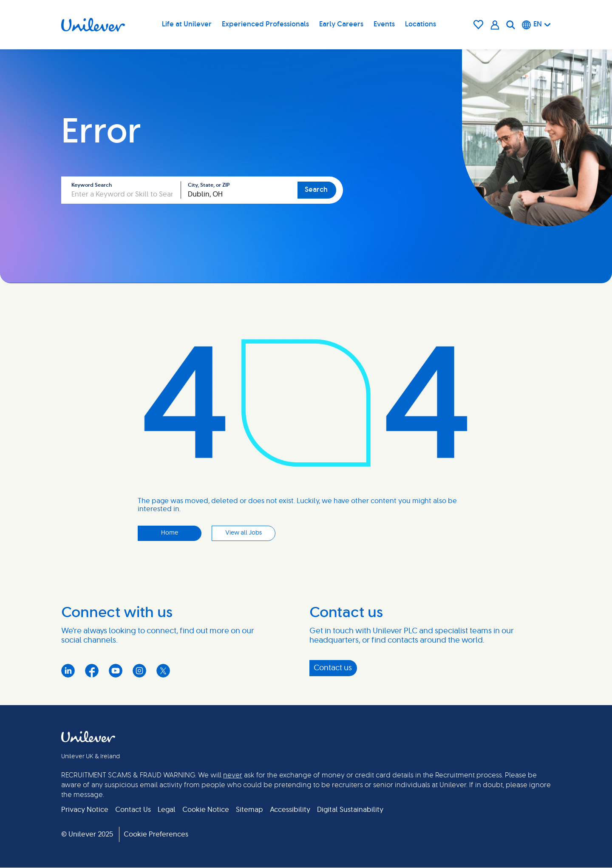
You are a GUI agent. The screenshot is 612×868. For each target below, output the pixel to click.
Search (316, 190)
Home (170, 533)
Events (384, 24)
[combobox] (239, 190)
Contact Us (133, 810)
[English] (536, 25)
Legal (167, 810)
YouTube (116, 671)
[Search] (511, 25)
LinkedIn (68, 671)
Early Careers (341, 24)
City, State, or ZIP (209, 185)
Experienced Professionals (265, 24)
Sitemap (249, 810)
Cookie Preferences (156, 834)
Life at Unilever (187, 24)
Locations (421, 24)
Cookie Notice (206, 810)
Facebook (92, 671)
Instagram (139, 671)
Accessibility (290, 810)
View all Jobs (244, 533)
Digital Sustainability (350, 810)
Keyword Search (92, 185)
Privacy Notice (85, 810)
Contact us (333, 668)
